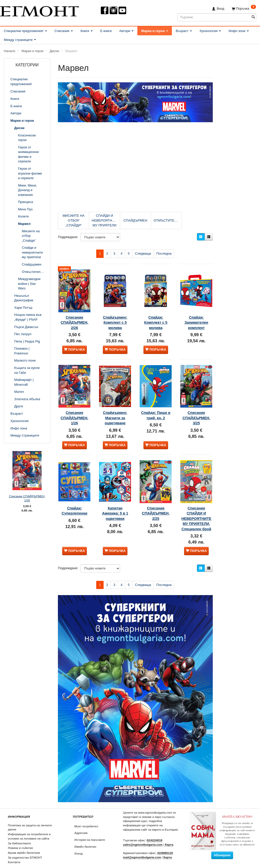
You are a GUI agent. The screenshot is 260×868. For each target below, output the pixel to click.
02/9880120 (165, 842)
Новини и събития (20, 837)
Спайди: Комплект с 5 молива (156, 314)
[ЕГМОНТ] (39, 10)
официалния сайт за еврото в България (150, 819)
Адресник (81, 822)
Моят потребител (86, 816)
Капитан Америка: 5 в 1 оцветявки (115, 491)
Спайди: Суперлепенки (74, 488)
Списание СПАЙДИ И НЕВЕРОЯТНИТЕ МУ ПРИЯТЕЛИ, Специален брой (196, 501)
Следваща (143, 253)
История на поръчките (90, 829)
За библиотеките (19, 833)
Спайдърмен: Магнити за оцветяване (115, 403)
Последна (164, 253)
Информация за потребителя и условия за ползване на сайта (29, 826)
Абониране (222, 845)
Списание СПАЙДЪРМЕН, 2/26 (74, 314)
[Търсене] (253, 17)
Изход (79, 843)
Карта (169, 834)
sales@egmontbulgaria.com (143, 834)
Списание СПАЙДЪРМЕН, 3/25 (196, 403)
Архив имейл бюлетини (24, 842)
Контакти (14, 852)
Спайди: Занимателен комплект (196, 314)
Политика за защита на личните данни (30, 817)
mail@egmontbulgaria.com (142, 847)
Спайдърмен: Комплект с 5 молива (115, 314)
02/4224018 (155, 830)
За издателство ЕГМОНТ (25, 847)
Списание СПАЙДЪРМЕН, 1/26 (27, 498)
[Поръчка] (244, 9)
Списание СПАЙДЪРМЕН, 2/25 (156, 491)
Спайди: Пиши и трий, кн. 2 (156, 403)
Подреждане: (68, 237)
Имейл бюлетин (85, 836)
